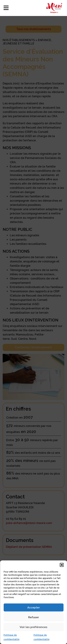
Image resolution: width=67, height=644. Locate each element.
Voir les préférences (33, 627)
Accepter (34, 608)
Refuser (34, 617)
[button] (62, 565)
